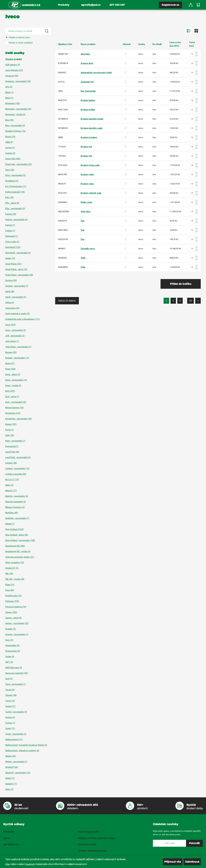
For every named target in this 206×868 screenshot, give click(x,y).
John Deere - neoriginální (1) (18, 347)
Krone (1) (9, 430)
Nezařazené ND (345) (15, 546)
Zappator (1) (11, 784)
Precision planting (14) (16, 607)
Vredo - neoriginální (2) (16, 734)
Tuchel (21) (10, 706)
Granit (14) (10, 258)
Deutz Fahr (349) (13, 159)
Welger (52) (11, 756)
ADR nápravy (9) (13, 65)
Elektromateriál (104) (15, 192)
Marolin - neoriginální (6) (17, 496)
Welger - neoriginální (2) (16, 762)
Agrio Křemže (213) (14, 70)
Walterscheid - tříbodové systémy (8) (22, 751)
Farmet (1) (10, 225)
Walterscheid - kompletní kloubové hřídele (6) (26, 745)
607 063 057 (117, 5)
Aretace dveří (87, 63)
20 (190, 301)
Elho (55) (9, 197)
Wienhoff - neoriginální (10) (18, 773)
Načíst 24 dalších (67, 301)
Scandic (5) (10, 629)
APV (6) (9, 87)
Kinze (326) (10, 369)
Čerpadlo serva (88, 249)
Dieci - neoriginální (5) (15, 175)
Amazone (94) (12, 76)
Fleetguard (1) (12, 236)
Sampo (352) (11, 612)
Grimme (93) (11, 280)
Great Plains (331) (14, 264)
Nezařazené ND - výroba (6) (18, 551)
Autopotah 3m (87, 82)
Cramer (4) (10, 153)
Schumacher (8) (13, 651)
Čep (82, 221)
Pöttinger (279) (12, 601)
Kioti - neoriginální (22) (16, 402)
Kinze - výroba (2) (13, 386)
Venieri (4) (10, 717)
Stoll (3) (9, 679)
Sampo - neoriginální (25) (17, 623)
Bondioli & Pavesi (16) (15, 131)
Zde (7, 864)
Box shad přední (88, 91)
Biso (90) (9, 120)
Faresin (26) (11, 214)
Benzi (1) (9, 98)
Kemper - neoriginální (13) (17, 358)
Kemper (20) (11, 352)
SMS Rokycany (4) (14, 668)
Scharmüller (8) (12, 646)
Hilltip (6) (10, 303)
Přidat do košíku (181, 284)
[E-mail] (169, 843)
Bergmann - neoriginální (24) (18, 109)
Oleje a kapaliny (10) (15, 563)
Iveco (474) (10, 325)
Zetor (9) (9, 789)
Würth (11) (10, 778)
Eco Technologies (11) (16, 186)
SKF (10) (9, 662)
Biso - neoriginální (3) (15, 126)
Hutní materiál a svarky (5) (17, 314)
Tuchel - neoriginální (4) (16, 712)
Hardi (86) (10, 291)
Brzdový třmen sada (90, 165)
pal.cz (7, 838)
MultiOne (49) (12, 513)
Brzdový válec (87, 175)
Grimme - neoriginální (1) (17, 286)
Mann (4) (9, 485)
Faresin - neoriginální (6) (16, 220)
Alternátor (85, 54)
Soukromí (30, 864)
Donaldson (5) (12, 181)
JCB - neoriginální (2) (15, 336)
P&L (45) (9, 574)
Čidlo (83, 258)
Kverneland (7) (12, 446)
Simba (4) (10, 657)
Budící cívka (86, 202)
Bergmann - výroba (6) (15, 114)
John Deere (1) (12, 341)
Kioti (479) (10, 391)
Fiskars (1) (10, 231)
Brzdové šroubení (89, 137)
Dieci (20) (10, 170)
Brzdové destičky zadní (92, 128)
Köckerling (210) (13, 413)
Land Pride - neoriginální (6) (18, 457)
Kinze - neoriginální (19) (16, 380)
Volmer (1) (10, 723)
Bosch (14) (10, 137)
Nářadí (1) (10, 524)
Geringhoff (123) (13, 247)
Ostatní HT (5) (12, 568)
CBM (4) (9, 142)
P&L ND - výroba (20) (15, 579)
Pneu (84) (10, 590)
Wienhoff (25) (12, 767)
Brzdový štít (86, 147)
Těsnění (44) (11, 695)
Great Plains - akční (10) (16, 269)
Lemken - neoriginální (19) (17, 469)
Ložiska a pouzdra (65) (16, 474)
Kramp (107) (11, 424)
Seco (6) (9, 640)
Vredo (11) (10, 728)
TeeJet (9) (10, 690)
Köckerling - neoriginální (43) (19, 419)
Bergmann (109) (13, 103)
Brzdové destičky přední (92, 119)
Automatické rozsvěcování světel (96, 73)
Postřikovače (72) (13, 596)
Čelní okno (86, 212)
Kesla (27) (10, 363)
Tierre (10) (10, 701)
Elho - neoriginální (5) (15, 209)
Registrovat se (170, 5)
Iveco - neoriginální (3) (16, 330)
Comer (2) (10, 148)
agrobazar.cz (11, 844)
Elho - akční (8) (12, 203)
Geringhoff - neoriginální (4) (18, 253)
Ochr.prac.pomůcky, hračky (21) (20, 557)
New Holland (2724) (14, 529)
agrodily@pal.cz (91, 5)
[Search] (47, 31)
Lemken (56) (11, 463)
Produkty (64, 5)
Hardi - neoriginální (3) (16, 297)
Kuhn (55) (10, 435)
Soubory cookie (87, 844)
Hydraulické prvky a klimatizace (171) (23, 319)
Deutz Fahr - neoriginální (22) (19, 164)
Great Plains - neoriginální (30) (19, 275)
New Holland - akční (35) (17, 535)
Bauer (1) (9, 92)
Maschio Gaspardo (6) (16, 502)
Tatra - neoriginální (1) (15, 684)
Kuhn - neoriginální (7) (15, 441)
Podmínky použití (89, 832)
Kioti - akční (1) (12, 397)
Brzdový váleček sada (91, 193)
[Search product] (28, 31)
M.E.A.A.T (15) (12, 480)
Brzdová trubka (88, 110)
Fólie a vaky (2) (12, 242)
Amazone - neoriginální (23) (18, 81)
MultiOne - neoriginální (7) (17, 518)
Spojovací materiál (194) (17, 673)
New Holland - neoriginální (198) (20, 540)
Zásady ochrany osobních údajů (97, 838)
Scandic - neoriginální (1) (17, 634)
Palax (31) (10, 585)
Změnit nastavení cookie (92, 851)
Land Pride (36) (12, 452)
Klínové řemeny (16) (14, 408)
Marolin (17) (11, 491)
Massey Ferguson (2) (15, 507)
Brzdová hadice (88, 100)
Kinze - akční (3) (13, 374)
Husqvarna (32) (12, 308)
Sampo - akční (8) (13, 618)
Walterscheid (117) (14, 740)
